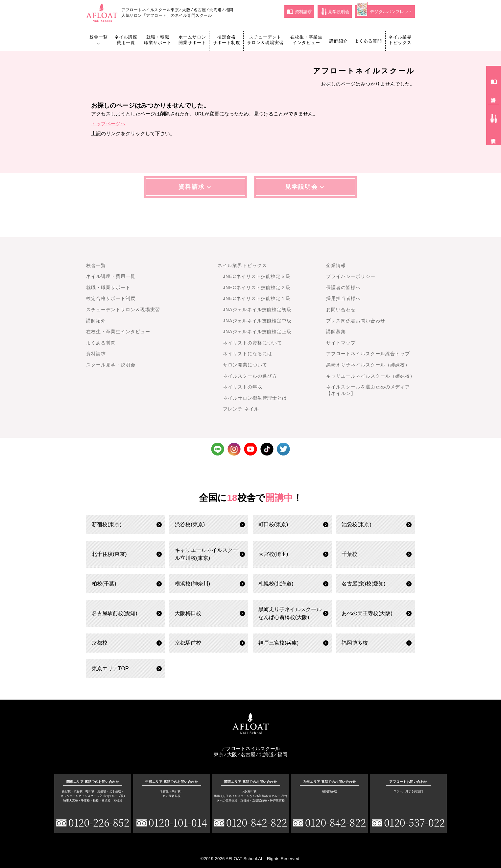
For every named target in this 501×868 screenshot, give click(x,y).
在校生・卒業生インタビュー (306, 40)
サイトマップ (341, 343)
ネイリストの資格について (252, 343)
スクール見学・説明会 (111, 365)
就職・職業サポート (108, 287)
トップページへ (108, 124)
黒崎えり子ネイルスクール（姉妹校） (368, 365)
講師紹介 (339, 41)
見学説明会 (335, 12)
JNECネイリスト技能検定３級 (257, 276)
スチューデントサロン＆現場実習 (265, 40)
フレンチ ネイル (241, 409)
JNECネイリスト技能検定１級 (257, 298)
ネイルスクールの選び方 (250, 376)
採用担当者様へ (343, 298)
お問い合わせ (341, 310)
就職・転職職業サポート (158, 40)
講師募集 (336, 332)
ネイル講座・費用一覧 (111, 276)
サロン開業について (245, 365)
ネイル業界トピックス (400, 40)
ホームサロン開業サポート (192, 40)
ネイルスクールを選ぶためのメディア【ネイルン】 (368, 390)
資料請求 (299, 12)
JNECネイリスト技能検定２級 (257, 287)
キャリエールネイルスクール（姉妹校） (370, 376)
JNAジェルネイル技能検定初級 (257, 310)
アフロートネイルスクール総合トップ (368, 354)
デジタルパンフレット (385, 11)
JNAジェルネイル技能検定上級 (257, 332)
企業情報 (336, 265)
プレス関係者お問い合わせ (356, 321)
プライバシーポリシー (351, 276)
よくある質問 (368, 41)
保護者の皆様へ (343, 287)
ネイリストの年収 (243, 387)
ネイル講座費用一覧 (126, 40)
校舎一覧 (99, 40)
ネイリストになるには (248, 354)
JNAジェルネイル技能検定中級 (257, 321)
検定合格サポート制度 (227, 40)
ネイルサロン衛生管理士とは (255, 398)
